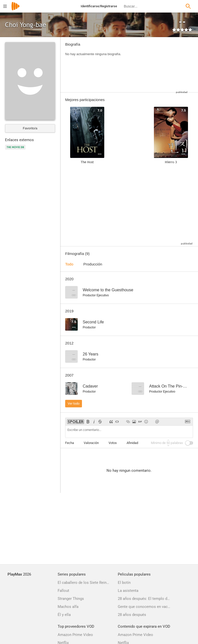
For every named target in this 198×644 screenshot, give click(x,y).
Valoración (91, 443)
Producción (93, 264)
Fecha (70, 443)
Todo (69, 264)
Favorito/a (30, 128)
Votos (113, 443)
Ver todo (74, 403)
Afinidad (132, 443)
